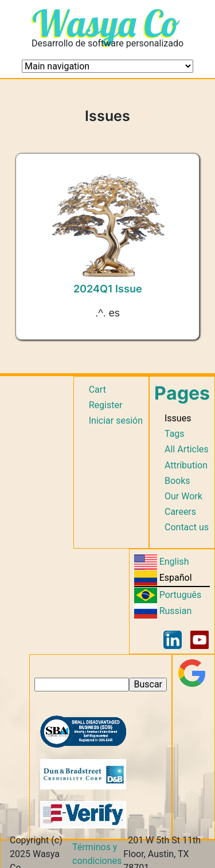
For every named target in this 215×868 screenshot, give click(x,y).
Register (106, 405)
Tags (175, 434)
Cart (97, 390)
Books (177, 481)
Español (176, 578)
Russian (176, 611)
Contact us (187, 527)
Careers (180, 512)
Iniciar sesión (116, 421)
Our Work (183, 496)
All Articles (187, 449)
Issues (178, 418)
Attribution (186, 465)
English (174, 562)
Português (181, 595)
